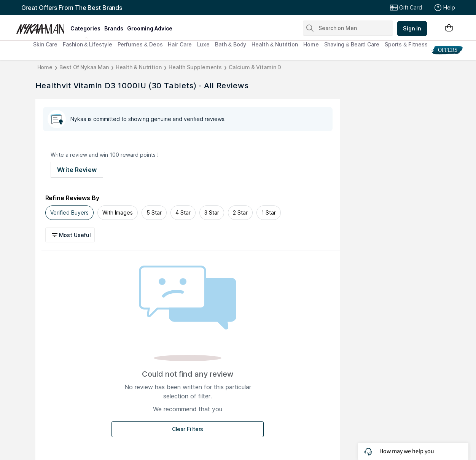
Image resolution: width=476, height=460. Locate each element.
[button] (71, 235)
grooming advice (150, 28)
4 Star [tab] (183, 212)
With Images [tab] (118, 212)
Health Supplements (195, 67)
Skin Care (45, 44)
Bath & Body (231, 44)
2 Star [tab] (240, 212)
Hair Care (180, 44)
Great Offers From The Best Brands (72, 8)
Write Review (77, 170)
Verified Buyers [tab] (69, 212)
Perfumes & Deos (140, 44)
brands (114, 28)
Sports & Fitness (406, 44)
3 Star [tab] (212, 212)
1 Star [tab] (269, 212)
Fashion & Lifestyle (87, 44)
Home (311, 44)
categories (85, 28)
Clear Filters (188, 429)
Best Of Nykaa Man (84, 67)
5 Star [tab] (154, 212)
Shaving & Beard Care (352, 44)
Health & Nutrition (275, 44)
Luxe (204, 44)
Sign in (412, 28)
